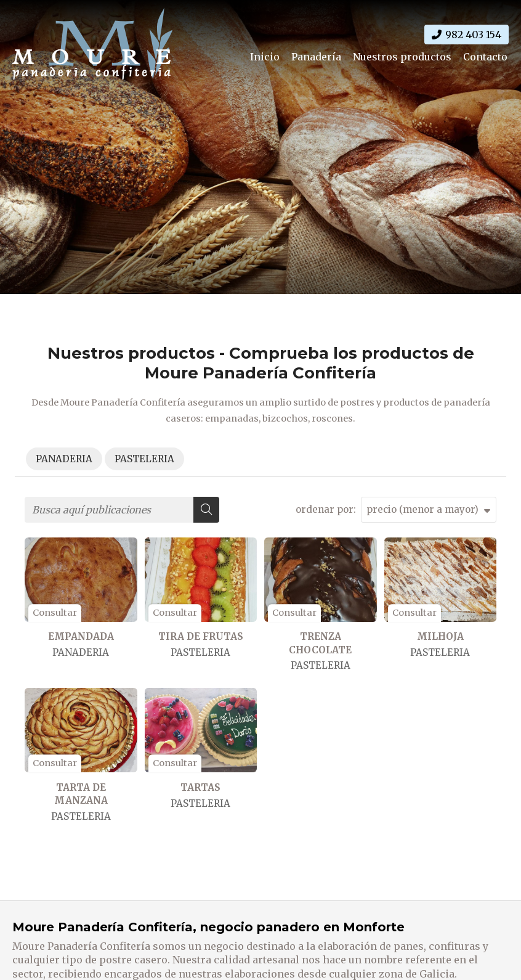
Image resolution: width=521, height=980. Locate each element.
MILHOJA (440, 636)
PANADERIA (81, 652)
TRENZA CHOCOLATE (320, 643)
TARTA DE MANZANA (81, 794)
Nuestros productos (402, 57)
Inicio (265, 57)
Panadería (316, 57)
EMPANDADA (81, 636)
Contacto (485, 57)
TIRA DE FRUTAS (201, 636)
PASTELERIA (200, 652)
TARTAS (200, 787)
